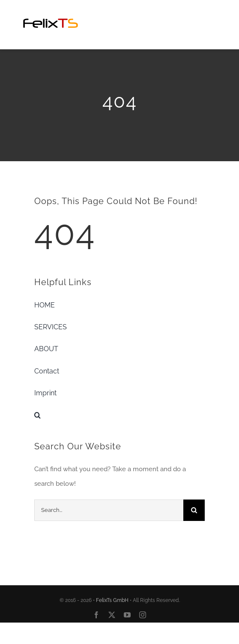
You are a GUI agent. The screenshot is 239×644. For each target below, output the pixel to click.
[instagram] (143, 615)
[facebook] (96, 615)
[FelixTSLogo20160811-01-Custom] (51, 12)
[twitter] (112, 615)
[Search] (194, 510)
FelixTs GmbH (112, 600)
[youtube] (127, 615)
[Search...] (109, 510)
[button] (119, 415)
